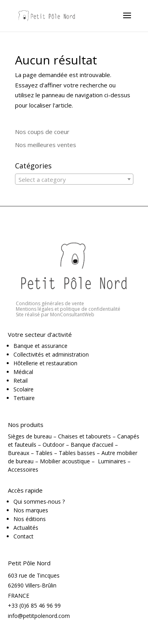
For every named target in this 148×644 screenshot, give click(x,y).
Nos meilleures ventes (46, 145)
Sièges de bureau (30, 436)
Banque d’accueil (92, 445)
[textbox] (74, 179)
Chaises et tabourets (84, 436)
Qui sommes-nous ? (39, 501)
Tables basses (77, 453)
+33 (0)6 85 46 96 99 (34, 605)
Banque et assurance (40, 346)
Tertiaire (24, 398)
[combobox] (74, 179)
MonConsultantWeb (72, 314)
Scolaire (23, 389)
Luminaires (112, 461)
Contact (23, 536)
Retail (21, 381)
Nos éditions (30, 519)
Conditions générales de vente (50, 303)
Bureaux (19, 453)
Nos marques (31, 510)
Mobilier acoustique (65, 461)
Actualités (26, 528)
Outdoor (53, 445)
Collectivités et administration (51, 354)
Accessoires (23, 469)
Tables (44, 453)
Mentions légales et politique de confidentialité (68, 309)
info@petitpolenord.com (39, 616)
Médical (23, 372)
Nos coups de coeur (42, 132)
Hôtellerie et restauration (45, 363)
